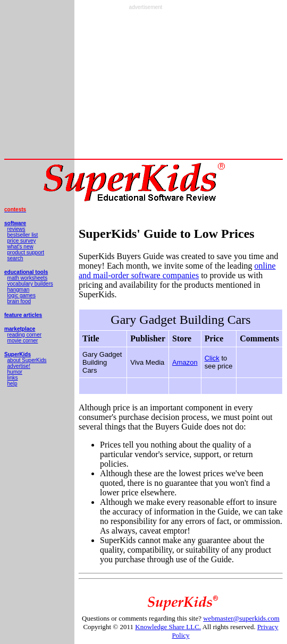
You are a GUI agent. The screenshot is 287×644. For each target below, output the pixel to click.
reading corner (24, 335)
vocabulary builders (30, 284)
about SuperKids (27, 360)
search (15, 258)
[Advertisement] (146, 84)
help (12, 384)
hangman (19, 290)
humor (15, 372)
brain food (19, 301)
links (13, 378)
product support (26, 252)
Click (212, 358)
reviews (16, 229)
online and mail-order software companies (177, 271)
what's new (20, 247)
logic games (22, 295)
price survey (22, 241)
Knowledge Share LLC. (168, 627)
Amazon (185, 362)
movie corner (23, 341)
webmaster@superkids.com (241, 618)
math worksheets (28, 278)
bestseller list (23, 235)
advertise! (19, 366)
